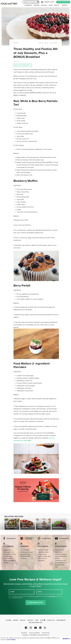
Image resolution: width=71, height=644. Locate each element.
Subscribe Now (36, 603)
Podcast (44, 5)
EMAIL (40, 592)
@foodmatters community (29, 539)
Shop (57, 5)
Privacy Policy (46, 633)
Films (51, 5)
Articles (30, 620)
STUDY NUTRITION (63, 2)
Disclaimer (24, 633)
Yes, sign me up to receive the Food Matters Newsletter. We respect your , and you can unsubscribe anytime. (37, 597)
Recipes (37, 5)
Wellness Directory (36, 623)
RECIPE (16, 43)
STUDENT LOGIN (47, 2)
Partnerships (61, 620)
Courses (27, 5)
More (64, 5)
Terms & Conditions (35, 633)
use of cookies (11, 640)
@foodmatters (11, 539)
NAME (12, 592)
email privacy (52, 596)
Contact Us (51, 620)
